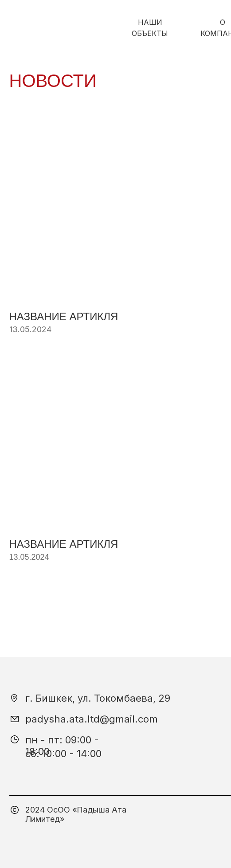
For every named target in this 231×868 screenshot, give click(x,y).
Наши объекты (150, 28)
